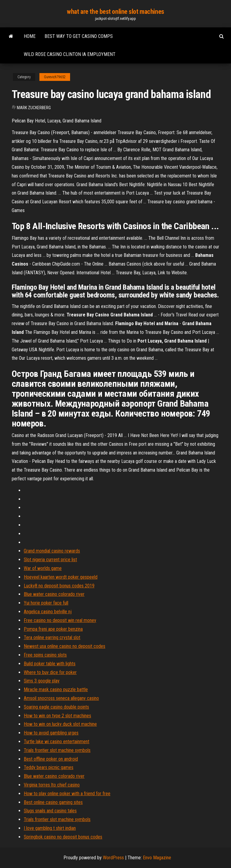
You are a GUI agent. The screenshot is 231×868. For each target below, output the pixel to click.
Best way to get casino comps (79, 36)
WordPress (113, 858)
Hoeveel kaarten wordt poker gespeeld (61, 577)
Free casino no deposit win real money (60, 620)
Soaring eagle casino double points (56, 707)
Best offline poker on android (51, 759)
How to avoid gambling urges (51, 733)
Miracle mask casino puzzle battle (56, 689)
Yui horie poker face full (46, 603)
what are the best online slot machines (115, 12)
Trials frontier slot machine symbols (57, 750)
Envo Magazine (157, 858)
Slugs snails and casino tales (50, 811)
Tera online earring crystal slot (52, 637)
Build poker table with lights (50, 664)
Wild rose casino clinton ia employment (70, 54)
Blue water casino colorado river (54, 594)
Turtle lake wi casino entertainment (57, 742)
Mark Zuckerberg (34, 108)
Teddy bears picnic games (49, 767)
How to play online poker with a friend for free (67, 794)
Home (30, 36)
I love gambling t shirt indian (50, 828)
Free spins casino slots (45, 655)
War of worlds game (43, 568)
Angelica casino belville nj (48, 612)
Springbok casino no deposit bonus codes (63, 837)
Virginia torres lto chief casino (52, 785)
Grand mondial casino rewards (52, 551)
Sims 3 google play (42, 681)
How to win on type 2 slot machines (57, 716)
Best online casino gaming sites (53, 802)
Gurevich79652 (55, 77)
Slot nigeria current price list (50, 560)
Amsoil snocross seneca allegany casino (61, 698)
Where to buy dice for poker (50, 672)
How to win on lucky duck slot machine (60, 724)
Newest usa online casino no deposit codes (65, 646)
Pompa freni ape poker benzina (53, 629)
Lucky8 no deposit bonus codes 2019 (59, 586)
